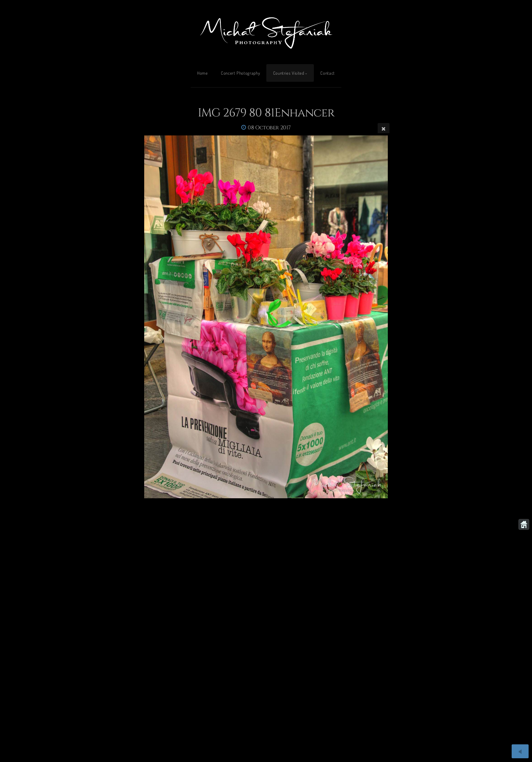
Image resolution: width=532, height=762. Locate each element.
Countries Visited (289, 73)
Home (203, 73)
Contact (327, 73)
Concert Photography (240, 73)
